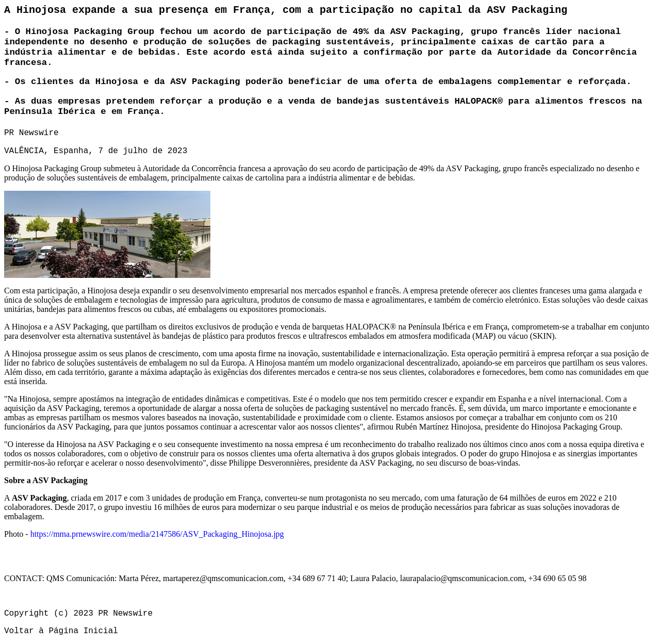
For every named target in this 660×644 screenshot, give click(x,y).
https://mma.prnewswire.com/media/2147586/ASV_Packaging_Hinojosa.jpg (157, 534)
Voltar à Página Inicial (61, 631)
